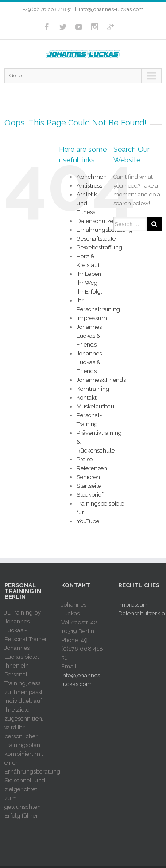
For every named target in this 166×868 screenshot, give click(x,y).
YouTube (88, 521)
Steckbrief (90, 495)
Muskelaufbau (95, 406)
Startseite (89, 486)
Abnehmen (92, 177)
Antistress (89, 186)
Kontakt (87, 398)
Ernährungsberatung (104, 230)
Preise (85, 459)
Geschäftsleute (96, 239)
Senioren (88, 477)
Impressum (92, 318)
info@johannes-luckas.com (111, 9)
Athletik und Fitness (87, 203)
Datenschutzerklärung (106, 221)
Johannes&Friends (101, 380)
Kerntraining (93, 389)
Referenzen (92, 468)
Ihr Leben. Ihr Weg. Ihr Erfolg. (90, 283)
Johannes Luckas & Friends (89, 336)
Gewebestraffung (99, 247)
